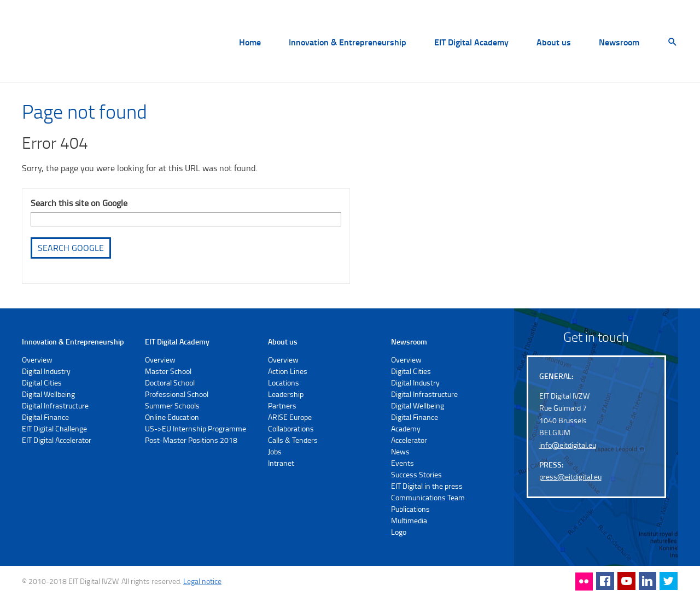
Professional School (177, 394)
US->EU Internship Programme (196, 428)
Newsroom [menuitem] (619, 43)
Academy (406, 428)
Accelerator (409, 440)
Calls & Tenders (293, 440)
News (400, 451)
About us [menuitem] (554, 43)
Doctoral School (170, 382)
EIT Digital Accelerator (57, 440)
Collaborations (291, 428)
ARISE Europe (290, 417)
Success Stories (416, 474)
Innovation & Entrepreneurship (73, 341)
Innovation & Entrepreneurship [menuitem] (348, 43)
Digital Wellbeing (48, 394)
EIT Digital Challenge (54, 428)
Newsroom (409, 341)
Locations (284, 382)
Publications (410, 509)
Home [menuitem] (250, 43)
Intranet (281, 463)
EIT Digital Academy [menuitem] (471, 43)
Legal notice (202, 581)
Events (402, 463)
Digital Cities (42, 382)
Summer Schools (172, 405)
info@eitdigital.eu (568, 445)
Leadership (286, 394)
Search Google (71, 248)
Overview (37, 360)
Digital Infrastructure (55, 405)
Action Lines (288, 371)
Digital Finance (45, 417)
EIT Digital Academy (177, 341)
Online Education (172, 417)
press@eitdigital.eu (570, 477)
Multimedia (409, 520)
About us (283, 341)
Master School (168, 371)
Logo (399, 532)
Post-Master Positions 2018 (191, 440)
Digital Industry (46, 371)
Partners (282, 405)
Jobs (275, 451)
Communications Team (428, 497)
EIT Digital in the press (427, 486)
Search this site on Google (79, 203)
